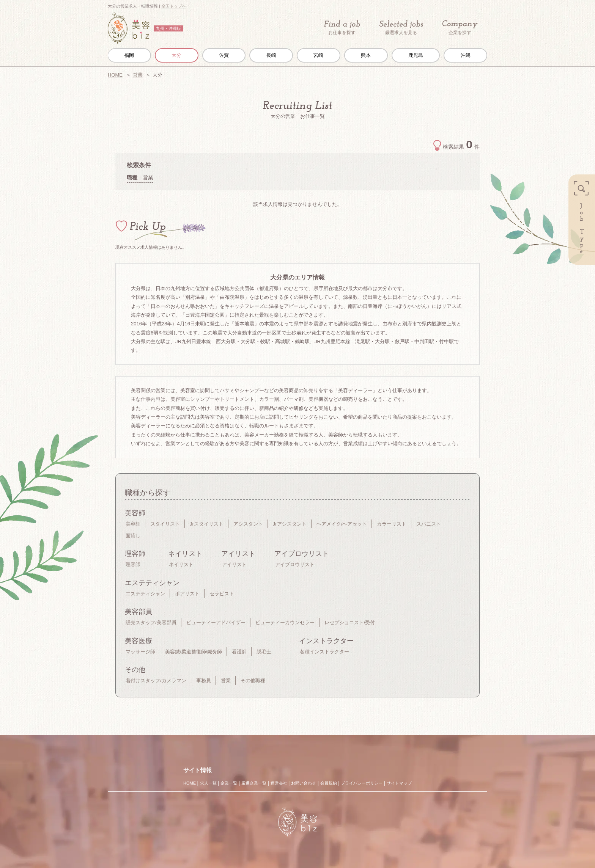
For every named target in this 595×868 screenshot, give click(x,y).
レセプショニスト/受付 (350, 622)
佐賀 (224, 55)
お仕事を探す (342, 28)
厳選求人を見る (401, 28)
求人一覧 (208, 783)
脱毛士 (264, 652)
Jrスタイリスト (207, 524)
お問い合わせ (304, 783)
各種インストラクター (324, 652)
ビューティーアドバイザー (216, 622)
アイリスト (234, 564)
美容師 (133, 524)
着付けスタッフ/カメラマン (156, 680)
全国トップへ (174, 6)
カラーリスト (392, 524)
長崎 (271, 55)
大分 (176, 55)
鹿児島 (416, 55)
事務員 (204, 680)
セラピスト (222, 594)
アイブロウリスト (295, 564)
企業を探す (460, 28)
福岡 (129, 55)
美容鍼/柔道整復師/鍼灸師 (194, 652)
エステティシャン (145, 594)
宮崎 (318, 55)
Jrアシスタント (290, 524)
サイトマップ (399, 783)
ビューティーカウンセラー (285, 622)
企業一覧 (229, 783)
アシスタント (248, 524)
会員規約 (329, 783)
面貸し (133, 536)
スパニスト (429, 524)
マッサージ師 (140, 652)
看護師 (239, 652)
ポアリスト (187, 594)
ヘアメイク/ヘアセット (342, 524)
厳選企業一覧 (254, 783)
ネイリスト (181, 564)
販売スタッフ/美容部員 (151, 622)
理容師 (133, 564)
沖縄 (466, 55)
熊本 (366, 55)
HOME (115, 75)
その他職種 (253, 680)
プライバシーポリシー (362, 783)
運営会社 (279, 783)
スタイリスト (165, 524)
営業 (138, 75)
